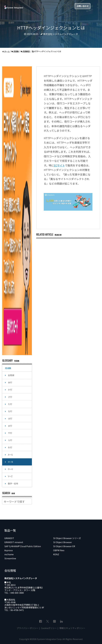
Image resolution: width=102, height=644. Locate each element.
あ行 (10, 382)
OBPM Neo (59, 550)
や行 (10, 433)
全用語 (11, 375)
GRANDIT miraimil (14, 542)
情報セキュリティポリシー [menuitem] (72, 628)
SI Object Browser (63, 542)
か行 (10, 390)
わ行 (10, 447)
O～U (10, 469)
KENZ (56, 554)
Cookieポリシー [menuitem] (49, 628)
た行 (10, 404)
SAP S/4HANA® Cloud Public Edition (23, 546)
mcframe (9, 554)
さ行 (10, 397)
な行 (10, 411)
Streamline (10, 558)
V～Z (10, 476)
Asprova (8, 550)
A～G (10, 455)
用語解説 (25, 51)
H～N (10, 462)
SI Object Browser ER (64, 546)
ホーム (6, 51)
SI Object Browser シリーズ (67, 538)
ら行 (10, 440)
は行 (10, 419)
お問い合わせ (83, 6)
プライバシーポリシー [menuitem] (28, 628)
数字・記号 (13, 483)
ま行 (10, 426)
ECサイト (59, 165)
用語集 (15, 51)
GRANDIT (9, 538)
